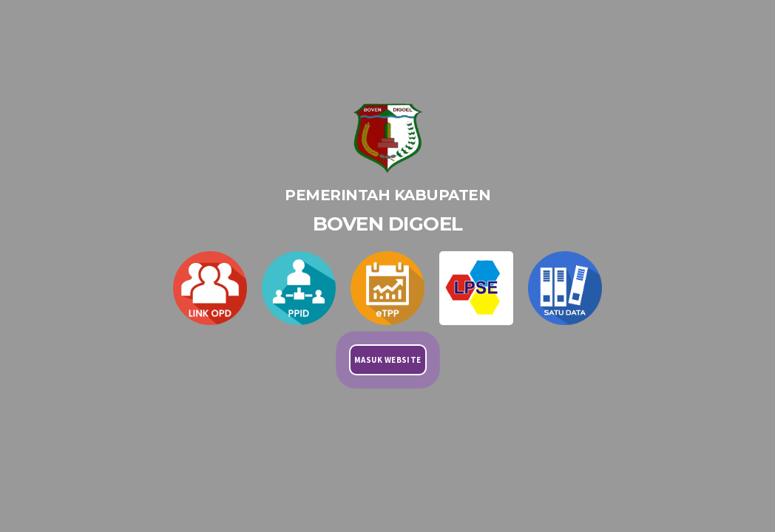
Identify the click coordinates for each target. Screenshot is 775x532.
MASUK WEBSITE (388, 360)
